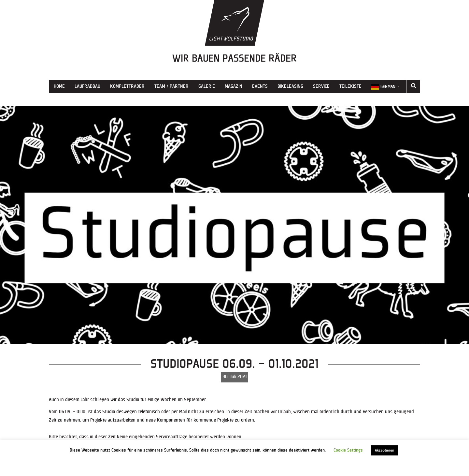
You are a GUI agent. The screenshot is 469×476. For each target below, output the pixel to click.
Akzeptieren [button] (384, 450)
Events (260, 86)
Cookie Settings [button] (348, 450)
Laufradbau (87, 86)
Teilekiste (350, 86)
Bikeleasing (290, 86)
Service (321, 86)
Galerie (207, 86)
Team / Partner (171, 86)
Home (59, 86)
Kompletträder (127, 86)
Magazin (234, 86)
